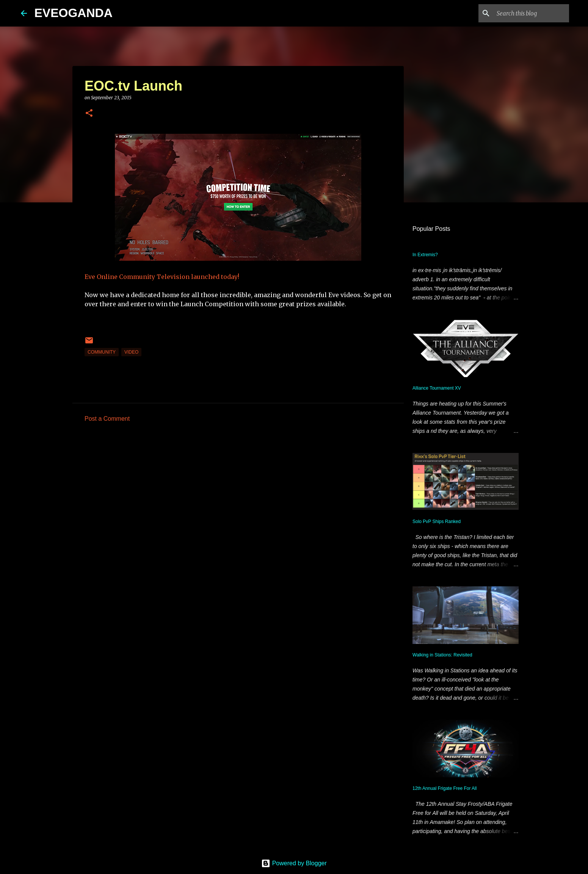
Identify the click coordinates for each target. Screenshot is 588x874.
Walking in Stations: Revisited (442, 655)
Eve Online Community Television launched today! (162, 277)
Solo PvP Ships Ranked (437, 522)
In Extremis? (425, 255)
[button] (89, 114)
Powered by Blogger (294, 863)
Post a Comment (107, 419)
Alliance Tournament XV (437, 388)
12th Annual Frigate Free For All (445, 788)
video (131, 352)
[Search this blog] (529, 13)
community (102, 352)
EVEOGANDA (74, 13)
